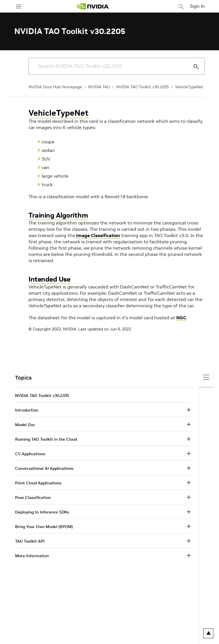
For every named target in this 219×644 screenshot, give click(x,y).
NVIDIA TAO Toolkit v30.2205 (142, 87)
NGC (181, 318)
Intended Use (49, 279)
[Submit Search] (193, 67)
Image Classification (98, 235)
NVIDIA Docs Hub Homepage (55, 87)
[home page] (93, 6)
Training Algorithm (58, 215)
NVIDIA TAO (99, 87)
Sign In (197, 6)
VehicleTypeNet (189, 87)
